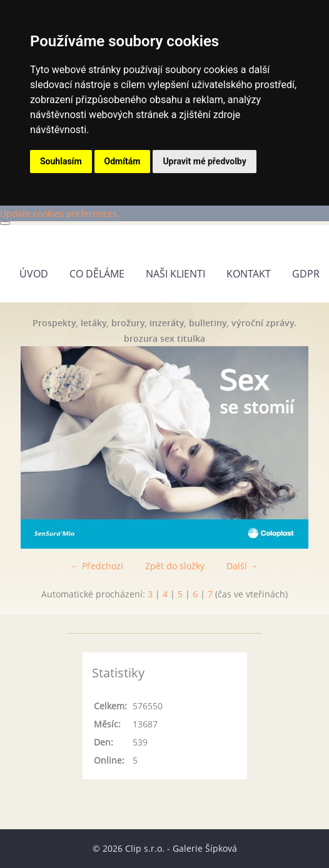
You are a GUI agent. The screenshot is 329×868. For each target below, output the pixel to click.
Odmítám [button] (123, 161)
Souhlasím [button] (61, 161)
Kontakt (249, 274)
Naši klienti (175, 274)
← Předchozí (97, 566)
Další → (242, 566)
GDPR (306, 274)
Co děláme (97, 274)
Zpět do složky (175, 566)
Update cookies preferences (58, 213)
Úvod (34, 274)
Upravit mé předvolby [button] (204, 161)
